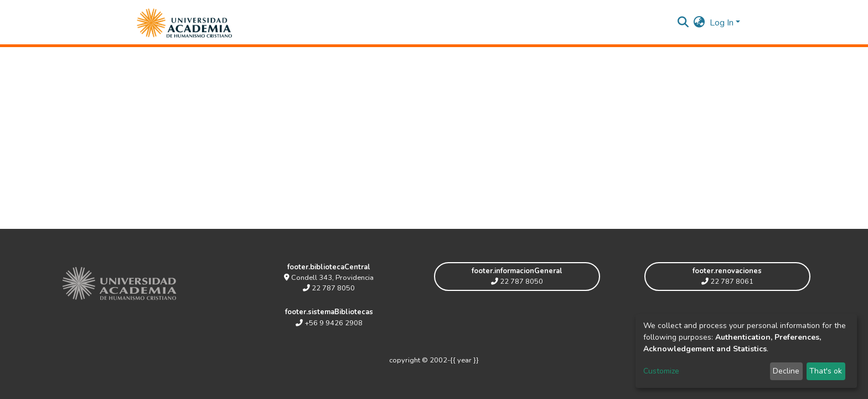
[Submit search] (683, 23)
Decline (786, 371)
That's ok (826, 371)
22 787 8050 (329, 288)
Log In (722, 23)
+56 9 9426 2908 (329, 323)
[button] (699, 23)
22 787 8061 (727, 282)
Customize (661, 371)
